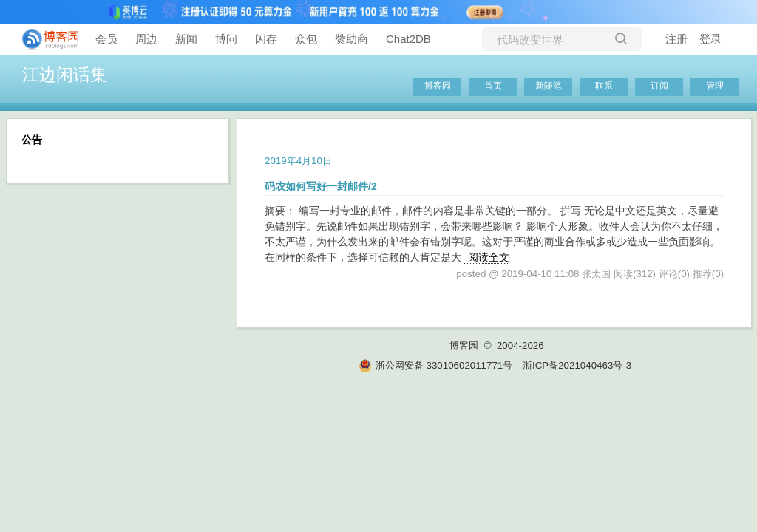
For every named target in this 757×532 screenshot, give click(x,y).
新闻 (186, 39)
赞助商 (352, 39)
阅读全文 (489, 257)
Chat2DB (408, 39)
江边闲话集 (65, 75)
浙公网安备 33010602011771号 (435, 365)
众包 (306, 39)
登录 (710, 39)
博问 (226, 39)
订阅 (659, 86)
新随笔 (549, 86)
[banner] (44, 39)
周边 (146, 39)
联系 (604, 86)
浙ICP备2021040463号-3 (577, 365)
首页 (493, 86)
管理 (715, 86)
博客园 (438, 86)
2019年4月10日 (298, 161)
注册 (676, 39)
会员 (106, 39)
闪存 (266, 39)
